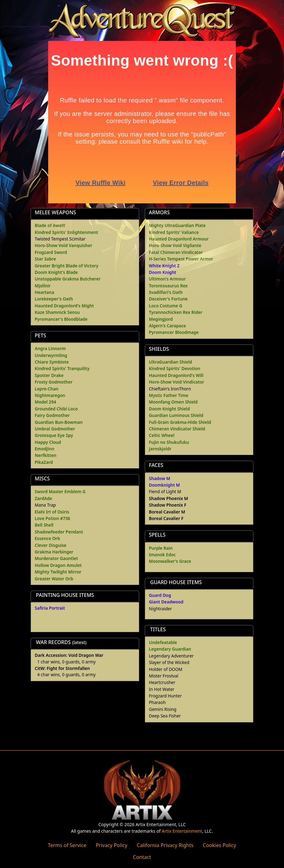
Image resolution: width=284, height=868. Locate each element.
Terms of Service (67, 845)
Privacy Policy (112, 845)
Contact (142, 857)
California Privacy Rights (165, 845)
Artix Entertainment (182, 831)
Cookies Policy (220, 845)
